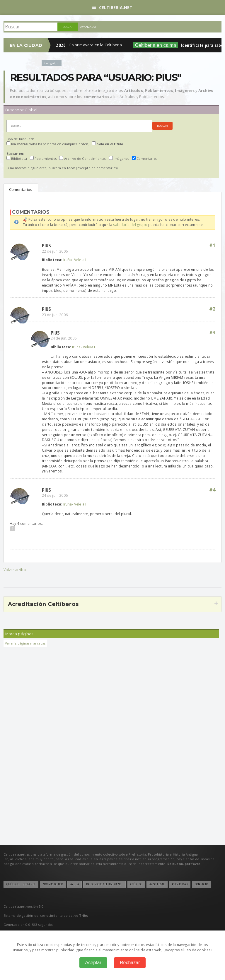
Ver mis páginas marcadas (25, 643)
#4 (212, 490)
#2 (212, 309)
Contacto (201, 884)
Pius (47, 245)
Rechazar (130, 963)
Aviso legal (157, 884)
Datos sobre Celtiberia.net (104, 884)
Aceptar (93, 963)
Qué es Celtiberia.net (21, 884)
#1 (212, 245)
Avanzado (88, 27)
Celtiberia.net (112, 7)
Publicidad (180, 884)
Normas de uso (53, 884)
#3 (212, 333)
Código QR (52, 63)
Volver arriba (15, 570)
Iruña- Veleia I (75, 260)
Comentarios (21, 189)
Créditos (136, 884)
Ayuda (75, 884)
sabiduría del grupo (130, 225)
